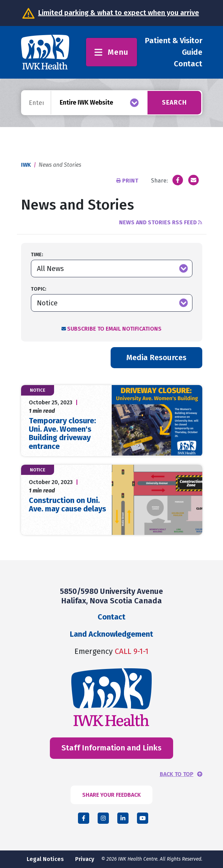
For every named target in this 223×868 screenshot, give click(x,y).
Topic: (39, 289)
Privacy (85, 859)
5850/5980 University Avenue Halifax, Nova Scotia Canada (111, 596)
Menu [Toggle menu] (111, 52)
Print (128, 181)
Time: (37, 255)
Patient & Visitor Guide (173, 46)
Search (174, 102)
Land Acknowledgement (111, 634)
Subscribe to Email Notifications (114, 329)
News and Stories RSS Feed (160, 222)
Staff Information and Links (111, 748)
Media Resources (156, 357)
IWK (26, 165)
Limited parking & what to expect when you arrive (119, 13)
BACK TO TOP (177, 774)
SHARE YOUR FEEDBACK (111, 795)
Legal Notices (45, 859)
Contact (188, 64)
